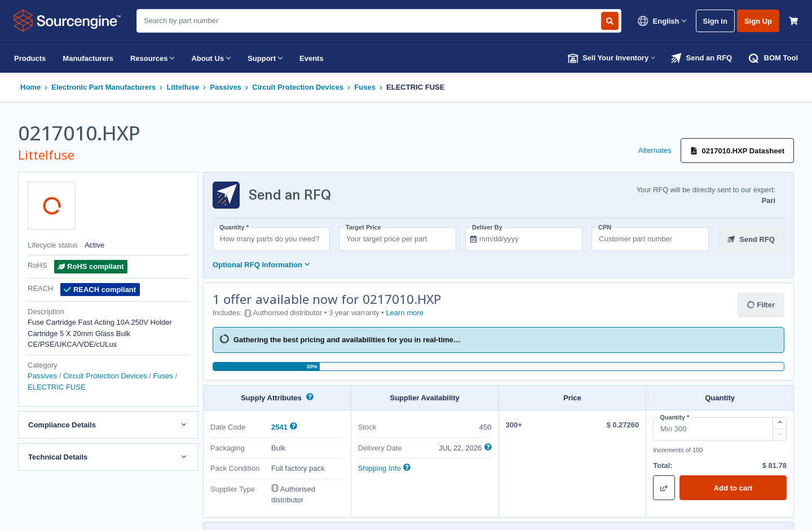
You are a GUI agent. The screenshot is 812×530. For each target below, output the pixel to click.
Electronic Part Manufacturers (103, 87)
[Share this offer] (664, 488)
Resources (152, 58)
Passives (226, 87)
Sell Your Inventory (612, 58)
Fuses (365, 87)
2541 (281, 427)
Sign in (715, 21)
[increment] (780, 423)
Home (30, 87)
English (662, 21)
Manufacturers (88, 58)
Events (312, 58)
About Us (211, 58)
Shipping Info (379, 468)
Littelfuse (183, 87)
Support (265, 58)
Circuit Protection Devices (298, 87)
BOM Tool (773, 58)
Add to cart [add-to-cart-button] (733, 488)
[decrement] (780, 435)
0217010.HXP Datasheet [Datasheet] (737, 151)
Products (30, 58)
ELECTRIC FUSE (415, 87)
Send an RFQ (701, 58)
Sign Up (758, 21)
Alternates (655, 150)
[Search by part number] (610, 21)
